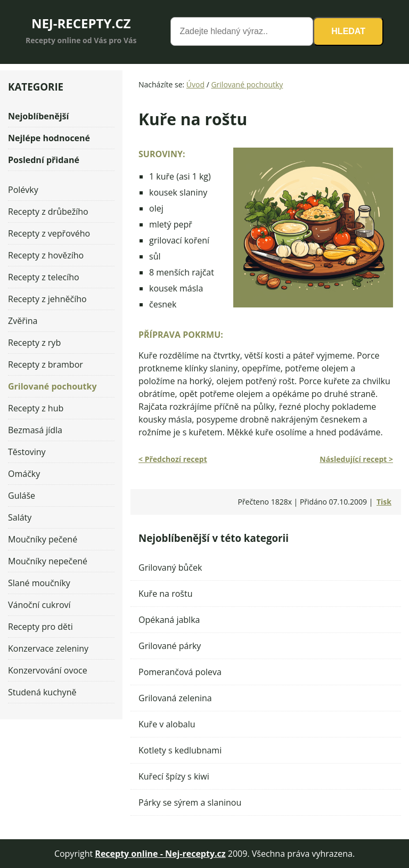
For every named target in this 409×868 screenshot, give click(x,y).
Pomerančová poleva (180, 672)
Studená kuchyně (42, 692)
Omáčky (24, 474)
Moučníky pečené (43, 539)
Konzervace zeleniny (48, 648)
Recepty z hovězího (46, 255)
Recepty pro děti (40, 627)
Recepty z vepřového (49, 233)
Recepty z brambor (46, 364)
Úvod (195, 84)
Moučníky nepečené (48, 561)
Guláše (22, 496)
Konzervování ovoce (48, 670)
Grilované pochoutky (247, 84)
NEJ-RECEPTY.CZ (81, 23)
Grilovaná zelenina (175, 698)
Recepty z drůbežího (48, 212)
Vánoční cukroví (39, 605)
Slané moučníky (39, 583)
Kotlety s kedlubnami (180, 750)
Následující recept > (356, 459)
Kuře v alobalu (167, 724)
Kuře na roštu (165, 594)
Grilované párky (170, 646)
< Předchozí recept (173, 459)
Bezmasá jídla (35, 430)
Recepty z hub (36, 408)
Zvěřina (23, 321)
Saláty (20, 517)
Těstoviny (27, 452)
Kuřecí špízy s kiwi (174, 776)
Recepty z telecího (44, 277)
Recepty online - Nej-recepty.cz (160, 854)
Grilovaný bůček (170, 567)
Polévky (23, 190)
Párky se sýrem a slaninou (190, 802)
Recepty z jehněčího (47, 299)
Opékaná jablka (169, 620)
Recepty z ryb (34, 343)
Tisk (384, 502)
